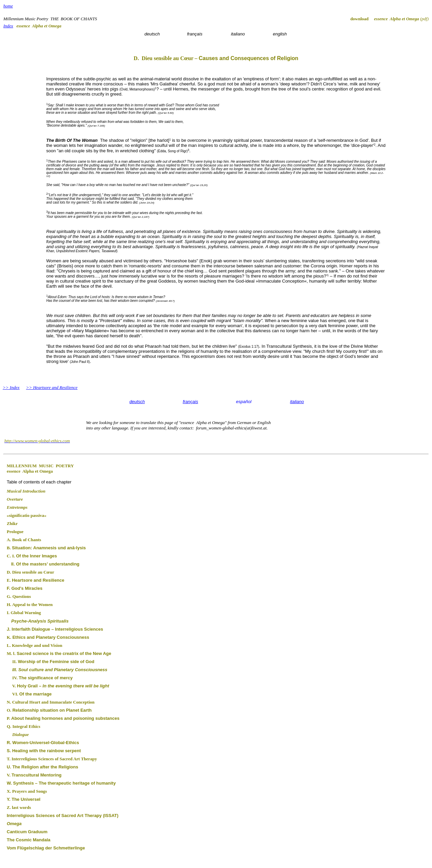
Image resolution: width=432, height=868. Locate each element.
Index (8, 26)
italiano (297, 402)
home (8, 6)
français (190, 402)
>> (6, 387)
